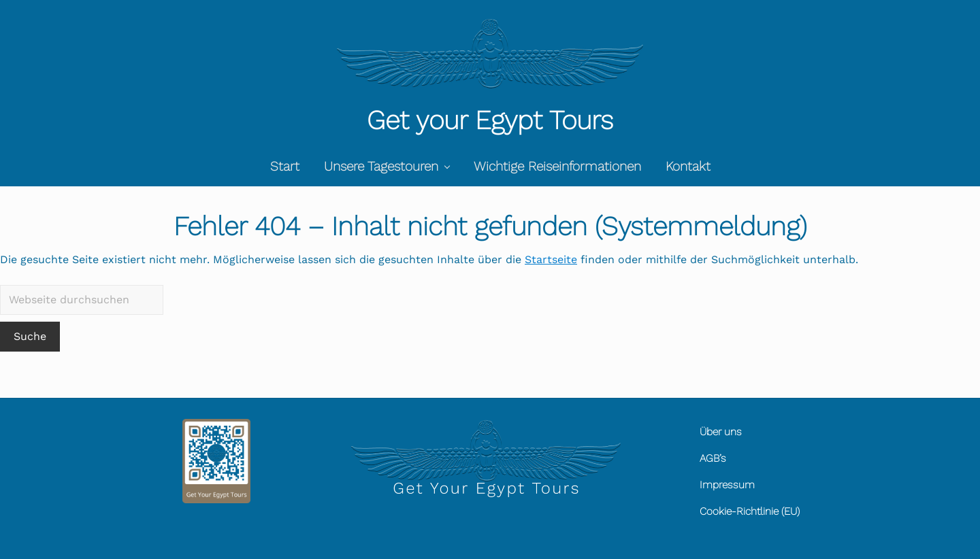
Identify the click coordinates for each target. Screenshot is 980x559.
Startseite (551, 259)
